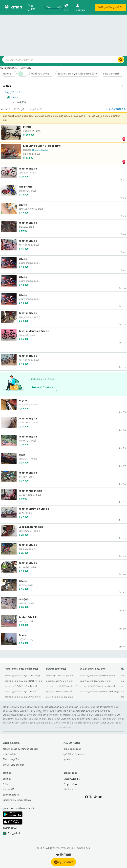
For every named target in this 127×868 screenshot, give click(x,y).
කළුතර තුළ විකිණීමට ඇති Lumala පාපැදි (23, 676)
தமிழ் (59, 7)
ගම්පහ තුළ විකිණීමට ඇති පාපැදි (60, 681)
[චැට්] (68, 7)
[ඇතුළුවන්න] (83, 7)
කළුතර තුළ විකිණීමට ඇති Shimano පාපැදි (23, 697)
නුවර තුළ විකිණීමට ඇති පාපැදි (59, 691)
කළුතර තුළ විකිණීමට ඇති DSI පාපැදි (21, 691)
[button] (116, 109)
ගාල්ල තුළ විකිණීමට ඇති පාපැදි (59, 697)
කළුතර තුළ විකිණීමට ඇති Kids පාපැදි (21, 686)
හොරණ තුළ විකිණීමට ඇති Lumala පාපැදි (97, 686)
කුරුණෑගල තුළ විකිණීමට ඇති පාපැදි (61, 686)
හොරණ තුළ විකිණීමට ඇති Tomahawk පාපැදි (99, 691)
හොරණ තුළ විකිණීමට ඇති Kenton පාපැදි (97, 676)
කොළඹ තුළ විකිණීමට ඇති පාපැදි (60, 676)
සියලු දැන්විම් (31, 7)
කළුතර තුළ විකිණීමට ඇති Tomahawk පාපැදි (24, 681)
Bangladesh (12, 833)
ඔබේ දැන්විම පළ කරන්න (110, 7)
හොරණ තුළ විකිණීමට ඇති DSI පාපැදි (95, 681)
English (50, 7)
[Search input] (60, 60)
